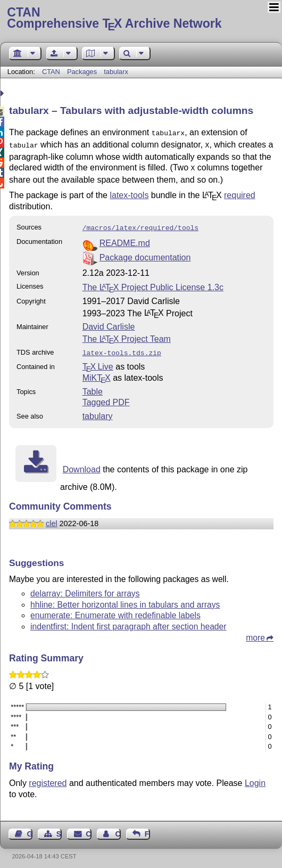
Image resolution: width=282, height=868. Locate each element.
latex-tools (129, 192)
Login (255, 778)
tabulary (98, 411)
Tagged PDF (106, 397)
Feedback (147, 829)
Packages (83, 72)
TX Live (98, 361)
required (240, 192)
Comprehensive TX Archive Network (141, 19)
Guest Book (30, 829)
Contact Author (118, 829)
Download (82, 464)
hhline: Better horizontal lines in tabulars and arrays (125, 599)
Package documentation (145, 253)
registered (48, 778)
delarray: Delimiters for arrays (85, 588)
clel (52, 518)
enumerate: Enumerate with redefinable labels (115, 610)
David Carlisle (109, 322)
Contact (88, 829)
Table (93, 386)
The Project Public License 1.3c (153, 283)
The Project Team (127, 335)
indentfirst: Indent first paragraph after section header (128, 621)
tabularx (116, 72)
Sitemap (59, 829)
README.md (125, 239)
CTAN (51, 72)
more (255, 632)
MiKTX (97, 372)
